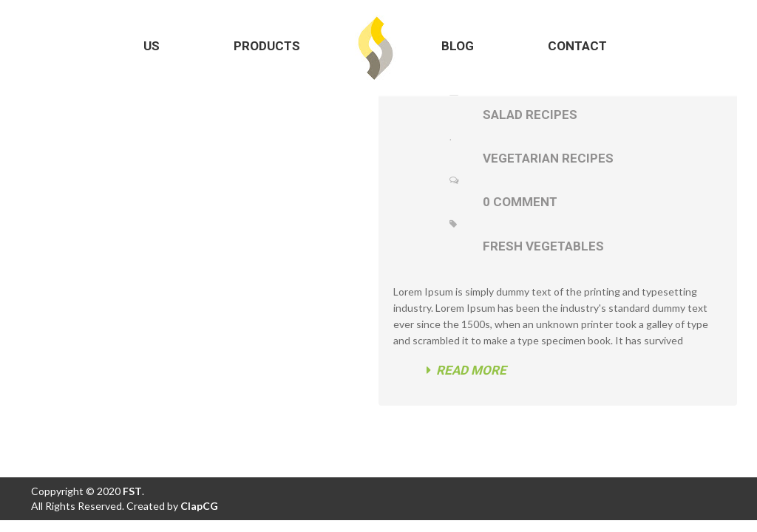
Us (152, 46)
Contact (577, 46)
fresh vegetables (543, 246)
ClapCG (199, 506)
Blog (458, 46)
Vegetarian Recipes (548, 158)
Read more (466, 370)
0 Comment (520, 202)
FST (131, 491)
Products (267, 46)
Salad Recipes (530, 115)
